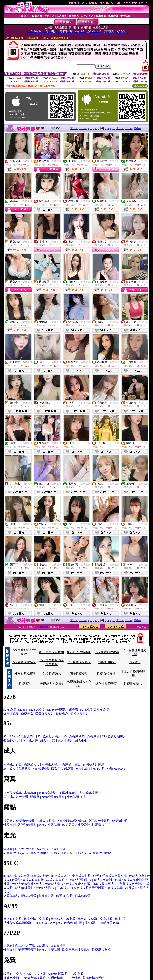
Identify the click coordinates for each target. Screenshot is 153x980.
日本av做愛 (82, 896)
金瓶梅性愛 (120, 821)
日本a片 (120, 919)
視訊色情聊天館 (94, 978)
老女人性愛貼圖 (49, 825)
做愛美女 (27, 714)
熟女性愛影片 (52, 674)
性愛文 (8, 825)
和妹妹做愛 (46, 896)
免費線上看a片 (58, 974)
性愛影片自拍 (101, 825)
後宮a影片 (91, 923)
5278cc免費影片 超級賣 (63, 710)
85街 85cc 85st (116, 769)
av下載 (30, 849)
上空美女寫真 (13, 793)
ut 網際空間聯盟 (100, 853)
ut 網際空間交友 (14, 853)
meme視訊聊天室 (53, 797)
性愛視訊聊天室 (26, 825)
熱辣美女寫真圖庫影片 (19, 923)
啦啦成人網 (30, 740)
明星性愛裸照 (79, 674)
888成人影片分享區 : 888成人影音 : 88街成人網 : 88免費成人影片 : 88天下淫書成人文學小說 (65, 876)
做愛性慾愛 (11, 714)
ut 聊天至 (81, 853)
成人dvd (80, 740)
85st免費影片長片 (79, 662)
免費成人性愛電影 (52, 684)
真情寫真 (30, 793)
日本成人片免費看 (16, 797)
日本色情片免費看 (36, 919)
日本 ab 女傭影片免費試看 (95, 919)
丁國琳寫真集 (68, 793)
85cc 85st (135, 662)
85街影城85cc (107, 662)
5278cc (22, 710)
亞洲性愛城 (43, 627)
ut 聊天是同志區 (62, 853)
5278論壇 (10, 710)
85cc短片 (99, 769)
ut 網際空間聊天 (38, 853)
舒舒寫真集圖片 (90, 793)
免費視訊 (27, 161)
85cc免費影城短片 (24, 662)
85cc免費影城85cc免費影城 (81, 736)
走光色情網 (73, 978)
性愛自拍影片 (106, 674)
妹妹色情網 (11, 978)
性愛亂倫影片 (133, 684)
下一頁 (120, 128)
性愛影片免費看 (25, 674)
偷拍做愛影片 (80, 714)
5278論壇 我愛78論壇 (94, 710)
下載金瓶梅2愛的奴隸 (71, 821)
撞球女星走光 (110, 923)
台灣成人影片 (51, 765)
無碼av (8, 849)
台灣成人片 (32, 765)
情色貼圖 (73, 797)
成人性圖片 (65, 740)
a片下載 (40, 974)
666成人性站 (12, 740)
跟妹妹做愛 (29, 896)
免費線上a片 (25, 974)
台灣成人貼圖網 (94, 765)
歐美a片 (9, 974)
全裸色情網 (55, 978)
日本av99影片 (13, 919)
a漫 (83, 797)
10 (114, 128)
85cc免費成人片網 (52, 652)
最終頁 (138, 128)
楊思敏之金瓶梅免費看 (19, 821)
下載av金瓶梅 (46, 821)
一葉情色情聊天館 (33, 978)
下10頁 (129, 128)
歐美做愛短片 (45, 714)
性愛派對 (25, 684)
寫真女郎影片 (48, 793)
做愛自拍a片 (64, 896)
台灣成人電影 (71, 765)
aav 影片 (43, 849)
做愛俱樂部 (11, 896)
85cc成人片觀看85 (79, 652)
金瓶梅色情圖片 (99, 821)
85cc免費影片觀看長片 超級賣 (53, 769)
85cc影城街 (83, 769)
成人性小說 (48, 740)
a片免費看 (77, 974)
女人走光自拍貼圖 (70, 923)
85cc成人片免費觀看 (17, 769)
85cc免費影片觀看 (107, 652)
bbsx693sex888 (46, 923)
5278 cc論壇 (37, 710)
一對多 (58, 403)
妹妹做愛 (62, 714)
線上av (19, 849)
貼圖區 (35, 797)
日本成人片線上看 (63, 919)
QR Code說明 (140, 86)
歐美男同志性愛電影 (76, 825)
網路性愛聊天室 (106, 684)
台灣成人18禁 (13, 765)
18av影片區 (58, 849)
